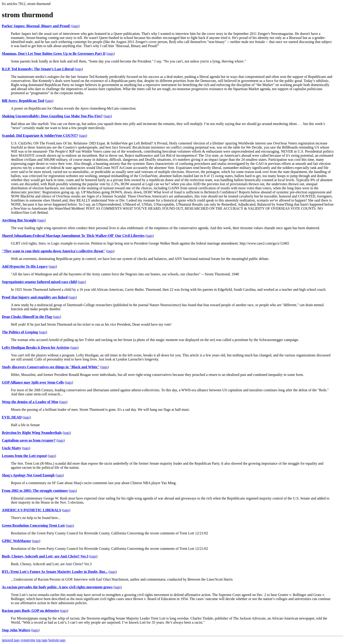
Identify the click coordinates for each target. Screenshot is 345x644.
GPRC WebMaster (16, 541)
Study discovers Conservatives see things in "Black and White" (51, 367)
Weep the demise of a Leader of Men (30, 402)
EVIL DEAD (12, 417)
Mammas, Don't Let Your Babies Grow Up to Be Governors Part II (54, 54)
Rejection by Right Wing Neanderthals (32, 433)
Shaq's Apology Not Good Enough (28, 475)
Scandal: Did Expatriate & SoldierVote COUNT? (40, 136)
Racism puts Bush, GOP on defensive (30, 611)
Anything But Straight (19, 220)
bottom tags (57, 640)
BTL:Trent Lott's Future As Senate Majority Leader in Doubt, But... (55, 572)
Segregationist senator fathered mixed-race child (39, 282)
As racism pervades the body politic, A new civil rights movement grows (57, 587)
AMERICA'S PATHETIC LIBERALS (32, 510)
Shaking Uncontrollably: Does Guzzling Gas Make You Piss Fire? (52, 116)
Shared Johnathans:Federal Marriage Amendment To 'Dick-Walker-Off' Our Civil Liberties (73, 236)
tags (75, 26)
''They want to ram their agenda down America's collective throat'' (54, 251)
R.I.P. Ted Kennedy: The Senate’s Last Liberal (38, 69)
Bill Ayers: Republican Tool (23, 101)
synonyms (28, 640)
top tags (42, 640)
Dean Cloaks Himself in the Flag (27, 317)
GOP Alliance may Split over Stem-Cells (33, 382)
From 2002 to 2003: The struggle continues (35, 491)
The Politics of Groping (20, 332)
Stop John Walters (16, 630)
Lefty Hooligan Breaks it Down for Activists (36, 347)
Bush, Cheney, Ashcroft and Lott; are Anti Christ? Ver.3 (45, 556)
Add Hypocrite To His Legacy (25, 266)
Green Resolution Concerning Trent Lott (33, 525)
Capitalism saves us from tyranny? (29, 440)
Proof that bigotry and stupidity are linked (35, 297)
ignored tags (11, 640)
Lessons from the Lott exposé (24, 456)
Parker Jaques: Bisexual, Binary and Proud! (36, 26)
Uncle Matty (11, 448)
